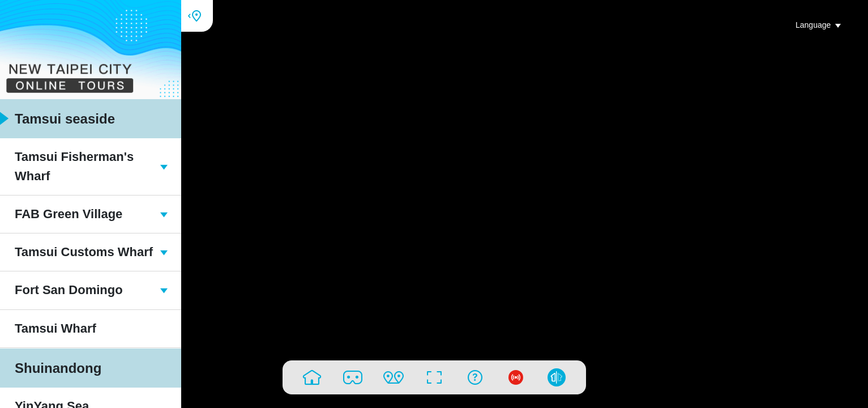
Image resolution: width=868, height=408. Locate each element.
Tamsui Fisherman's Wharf (84, 166)
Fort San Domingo (84, 290)
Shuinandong (51, 368)
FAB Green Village (84, 214)
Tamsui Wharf (48, 328)
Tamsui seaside (57, 119)
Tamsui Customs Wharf (84, 252)
